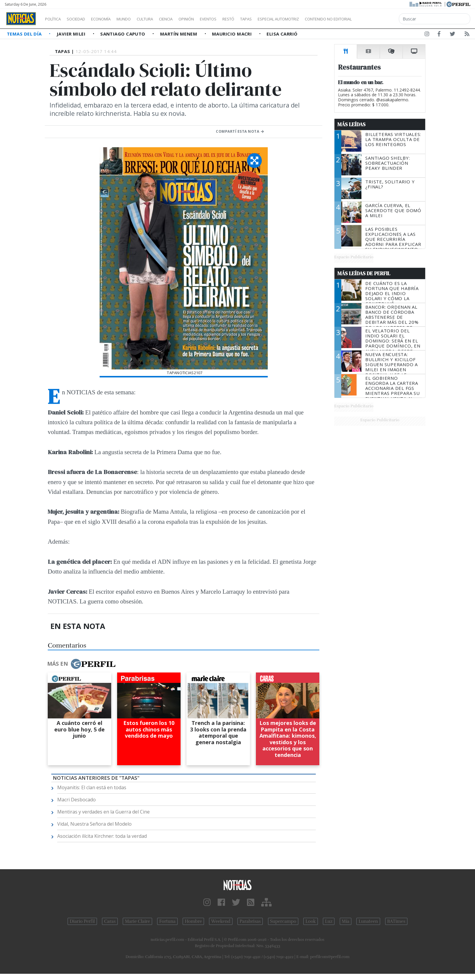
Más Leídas (352, 124)
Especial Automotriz (318, 19)
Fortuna (167, 921)
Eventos (236, 19)
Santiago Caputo (123, 34)
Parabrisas (250, 921)
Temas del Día (25, 34)
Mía (346, 921)
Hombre (193, 921)
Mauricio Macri (233, 34)
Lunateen (368, 921)
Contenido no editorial (379, 19)
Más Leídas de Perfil (364, 273)
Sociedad (82, 19)
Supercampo (283, 921)
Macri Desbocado (76, 800)
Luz (329, 921)
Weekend (221, 921)
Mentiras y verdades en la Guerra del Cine (103, 812)
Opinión (211, 19)
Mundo (137, 19)
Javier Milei (72, 34)
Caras (110, 921)
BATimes (396, 921)
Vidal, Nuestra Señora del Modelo (94, 824)
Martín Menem (179, 34)
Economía (111, 19)
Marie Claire (137, 921)
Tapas (280, 19)
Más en (81, 664)
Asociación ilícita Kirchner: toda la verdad (102, 836)
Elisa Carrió (282, 34)
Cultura (162, 19)
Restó (260, 19)
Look (311, 921)
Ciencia (186, 19)
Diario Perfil (82, 921)
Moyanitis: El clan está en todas (92, 787)
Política (55, 19)
